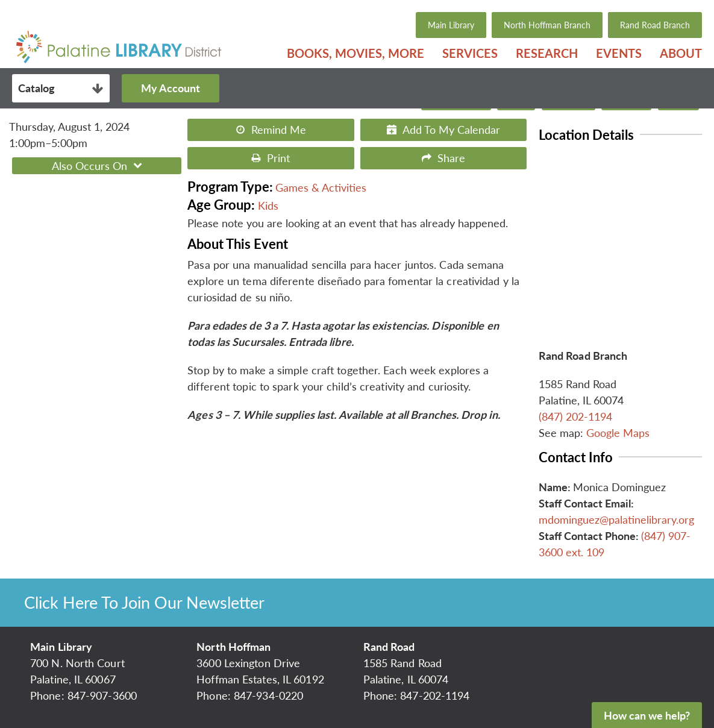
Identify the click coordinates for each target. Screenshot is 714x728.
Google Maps (618, 433)
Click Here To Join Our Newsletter (144, 602)
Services (470, 53)
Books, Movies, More (355, 53)
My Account (171, 88)
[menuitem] (355, 53)
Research (547, 53)
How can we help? (647, 715)
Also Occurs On (99, 166)
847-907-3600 (102, 695)
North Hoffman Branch (547, 25)
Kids (268, 206)
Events (619, 53)
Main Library (451, 25)
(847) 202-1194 (575, 416)
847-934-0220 (268, 695)
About (681, 53)
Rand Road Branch (655, 25)
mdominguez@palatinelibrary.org (616, 519)
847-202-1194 (435, 695)
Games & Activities (321, 187)
